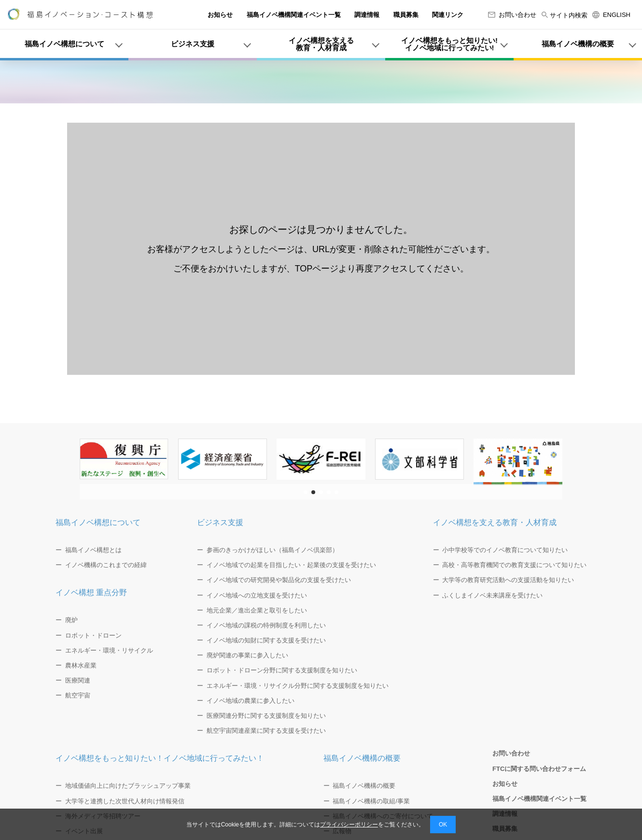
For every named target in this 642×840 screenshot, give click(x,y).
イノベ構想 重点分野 (91, 592)
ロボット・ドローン (93, 635)
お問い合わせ (512, 15)
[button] (306, 492)
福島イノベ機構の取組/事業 (371, 801)
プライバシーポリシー (349, 825)
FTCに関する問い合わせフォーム (539, 769)
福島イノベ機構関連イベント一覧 (294, 15)
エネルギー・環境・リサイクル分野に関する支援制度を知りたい (298, 686)
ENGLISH (611, 15)
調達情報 (367, 15)
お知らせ (220, 15)
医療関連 (78, 680)
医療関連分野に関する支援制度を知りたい (266, 716)
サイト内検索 (565, 15)
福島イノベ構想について (98, 522)
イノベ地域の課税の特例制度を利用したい (266, 625)
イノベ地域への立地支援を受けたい (257, 595)
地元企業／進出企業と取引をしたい (257, 610)
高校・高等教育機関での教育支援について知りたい (514, 565)
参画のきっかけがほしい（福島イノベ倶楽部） (272, 550)
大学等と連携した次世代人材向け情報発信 (125, 801)
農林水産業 (81, 665)
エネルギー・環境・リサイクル (109, 650)
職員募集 (406, 15)
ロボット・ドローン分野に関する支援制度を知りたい (282, 670)
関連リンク (448, 15)
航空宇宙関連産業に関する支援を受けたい (266, 731)
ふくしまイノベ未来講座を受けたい (492, 595)
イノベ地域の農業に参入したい (251, 701)
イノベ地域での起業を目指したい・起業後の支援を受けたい (291, 565)
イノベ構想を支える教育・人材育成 (495, 522)
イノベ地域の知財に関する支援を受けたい (266, 640)
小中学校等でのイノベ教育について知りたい (505, 550)
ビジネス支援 (220, 522)
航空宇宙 (78, 695)
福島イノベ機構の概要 (362, 758)
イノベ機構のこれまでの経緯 (106, 565)
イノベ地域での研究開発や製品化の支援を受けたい (279, 580)
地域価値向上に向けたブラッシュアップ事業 (128, 786)
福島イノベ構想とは (93, 550)
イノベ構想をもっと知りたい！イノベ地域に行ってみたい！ (160, 758)
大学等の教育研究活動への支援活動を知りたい (508, 580)
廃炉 (71, 620)
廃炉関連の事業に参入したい (247, 655)
